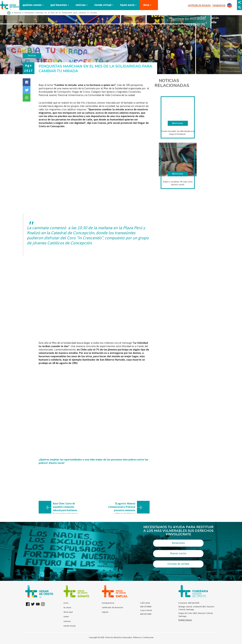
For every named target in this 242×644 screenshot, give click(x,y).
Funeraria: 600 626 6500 (189, 603)
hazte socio (127, 5)
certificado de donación (199, 5)
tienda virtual (103, 5)
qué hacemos (59, 5)
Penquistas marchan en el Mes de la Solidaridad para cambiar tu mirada (61, 13)
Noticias (18, 13)
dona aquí (68, 612)
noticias (81, 5)
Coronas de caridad (178, 564)
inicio (66, 603)
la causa (67, 607)
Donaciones (178, 543)
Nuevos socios (178, 554)
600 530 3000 (146, 614)
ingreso (105, 612)
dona (146, 5)
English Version (185, 620)
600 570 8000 (146, 607)
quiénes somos (32, 5)
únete (66, 617)
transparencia (219, 5)
